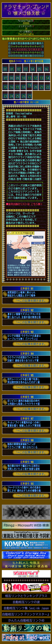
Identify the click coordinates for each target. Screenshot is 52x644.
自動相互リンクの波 (26, 602)
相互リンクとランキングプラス (26, 596)
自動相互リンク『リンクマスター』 (26, 614)
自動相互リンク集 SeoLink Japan (26, 608)
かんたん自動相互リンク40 (26, 620)
